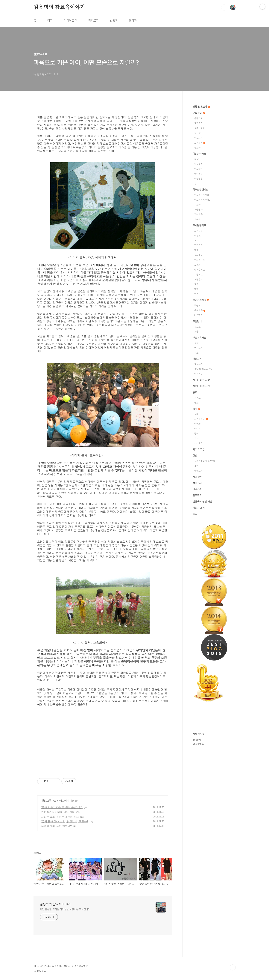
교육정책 (199, 113)
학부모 (197, 236)
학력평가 (198, 245)
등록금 (197, 219)
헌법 (195, 456)
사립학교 (198, 275)
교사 (196, 240)
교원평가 (198, 123)
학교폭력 (198, 164)
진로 (196, 353)
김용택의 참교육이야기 (59, 7)
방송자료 (197, 359)
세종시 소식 (199, 508)
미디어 (197, 429)
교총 (196, 332)
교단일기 (198, 279)
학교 (196, 250)
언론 (196, 294)
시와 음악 (197, 477)
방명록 (114, 21)
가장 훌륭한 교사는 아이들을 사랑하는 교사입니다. (65, 909)
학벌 (196, 289)
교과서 (197, 265)
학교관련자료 (201, 300)
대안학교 (198, 315)
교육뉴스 (198, 364)
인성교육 (198, 348)
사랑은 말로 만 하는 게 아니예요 (60, 817)
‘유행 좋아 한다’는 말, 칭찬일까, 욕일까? (65, 821)
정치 (196, 409)
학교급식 (198, 169)
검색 (224, 7)
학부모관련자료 (200, 190)
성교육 (197, 148)
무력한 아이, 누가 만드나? (56, 826)
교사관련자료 (199, 225)
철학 (196, 343)
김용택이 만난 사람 (202, 502)
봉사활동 (198, 255)
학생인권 (198, 179)
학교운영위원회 (202, 195)
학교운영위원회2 (202, 200)
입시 (196, 183)
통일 (195, 514)
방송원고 (198, 374)
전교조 (197, 327)
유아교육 (200, 310)
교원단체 (197, 321)
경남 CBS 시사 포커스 (205, 369)
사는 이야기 (201, 419)
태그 (50, 21)
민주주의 (197, 495)
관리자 (133, 21)
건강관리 (197, 489)
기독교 (197, 398)
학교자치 (198, 138)
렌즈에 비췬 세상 (201, 386)
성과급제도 (199, 128)
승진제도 (198, 118)
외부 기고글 (199, 449)
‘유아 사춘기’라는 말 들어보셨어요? (62, 807)
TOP (233, 967)
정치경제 (197, 483)
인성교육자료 (49, 801)
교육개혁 (200, 143)
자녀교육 (198, 214)
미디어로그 (70, 21)
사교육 (197, 205)
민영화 (197, 424)
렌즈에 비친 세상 (201, 380)
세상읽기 (198, 443)
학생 (196, 159)
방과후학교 (199, 270)
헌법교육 (198, 471)
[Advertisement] (103, 742)
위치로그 (93, 21)
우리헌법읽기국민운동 (205, 461)
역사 (196, 438)
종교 (195, 392)
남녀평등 (198, 174)
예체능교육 (199, 260)
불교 (196, 403)
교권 (196, 284)
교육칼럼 (198, 231)
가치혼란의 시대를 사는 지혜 (58, 812)
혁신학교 (198, 133)
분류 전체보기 (201, 107)
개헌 (196, 466)
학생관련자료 (199, 154)
